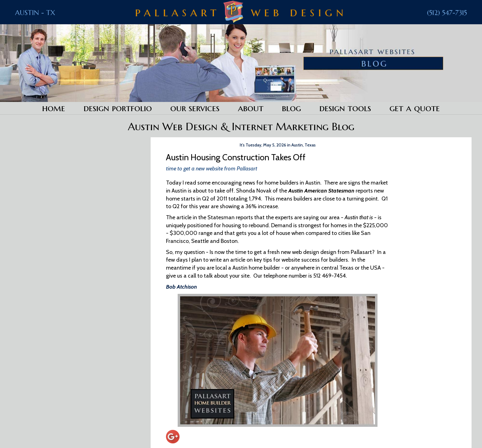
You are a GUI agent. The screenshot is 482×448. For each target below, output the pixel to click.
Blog (291, 108)
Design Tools (345, 108)
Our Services (195, 108)
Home (54, 108)
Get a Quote (415, 108)
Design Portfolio (118, 108)
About (251, 108)
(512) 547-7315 (447, 13)
